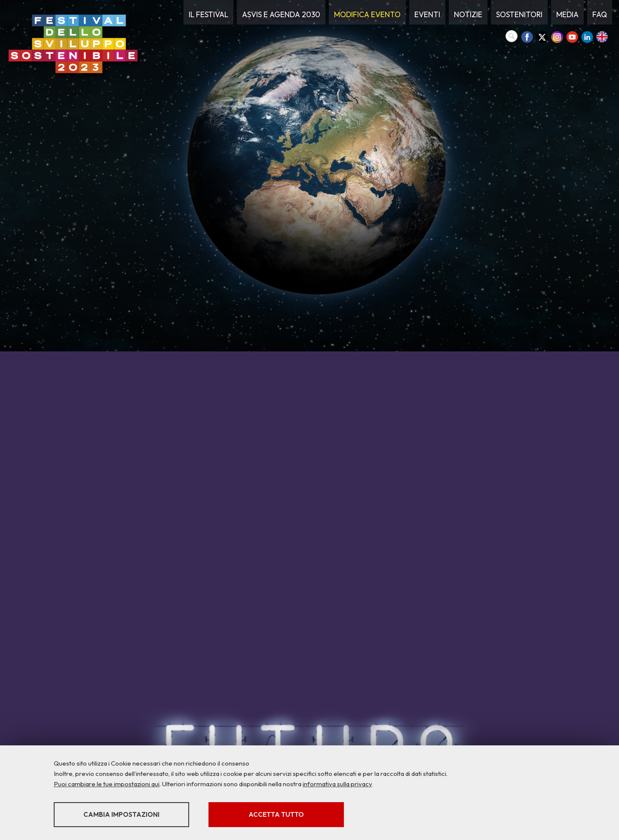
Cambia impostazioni (121, 814)
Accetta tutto (276, 814)
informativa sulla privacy (337, 784)
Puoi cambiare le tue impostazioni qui (107, 784)
